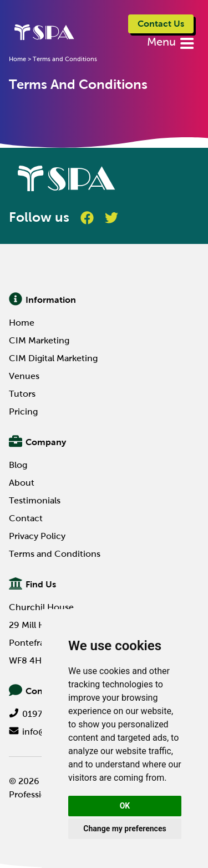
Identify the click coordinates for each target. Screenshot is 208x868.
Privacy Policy (37, 536)
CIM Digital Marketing (53, 358)
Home (22, 323)
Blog (18, 465)
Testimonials (35, 500)
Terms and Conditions (55, 554)
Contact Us (161, 24)
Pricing (23, 411)
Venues (24, 376)
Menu (163, 42)
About (22, 483)
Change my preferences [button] (125, 829)
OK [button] (125, 806)
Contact (26, 518)
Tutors (22, 394)
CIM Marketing (39, 340)
